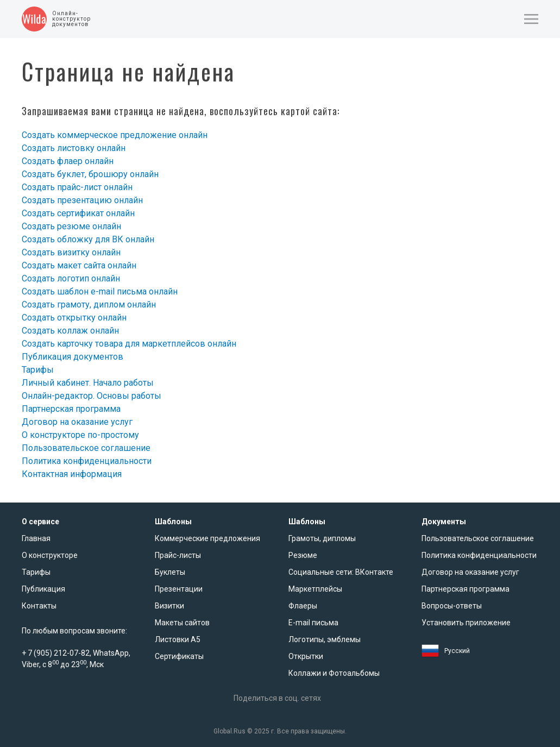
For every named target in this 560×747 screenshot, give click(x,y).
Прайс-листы (178, 555)
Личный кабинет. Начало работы (88, 383)
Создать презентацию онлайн (82, 200)
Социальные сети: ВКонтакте (341, 572)
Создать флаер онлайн (68, 161)
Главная (36, 538)
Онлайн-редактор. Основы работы (92, 396)
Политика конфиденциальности (87, 461)
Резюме (303, 555)
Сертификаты (179, 656)
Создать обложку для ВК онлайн (88, 239)
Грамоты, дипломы (322, 538)
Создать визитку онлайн (71, 252)
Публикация (43, 589)
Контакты (39, 606)
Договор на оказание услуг (77, 422)
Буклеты (170, 572)
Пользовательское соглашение (86, 448)
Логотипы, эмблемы (325, 639)
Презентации (179, 589)
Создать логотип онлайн (71, 278)
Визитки (169, 606)
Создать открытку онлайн (74, 318)
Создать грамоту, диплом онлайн (89, 305)
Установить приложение (466, 623)
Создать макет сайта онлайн (79, 265)
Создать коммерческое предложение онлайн (115, 135)
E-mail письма (313, 623)
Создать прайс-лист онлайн (77, 187)
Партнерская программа (71, 409)
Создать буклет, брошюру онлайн (90, 174)
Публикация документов (73, 357)
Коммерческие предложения (207, 538)
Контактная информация (72, 474)
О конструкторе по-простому (80, 435)
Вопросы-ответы (452, 606)
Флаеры (303, 606)
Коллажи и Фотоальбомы (334, 673)
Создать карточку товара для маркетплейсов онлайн (129, 344)
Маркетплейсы (315, 589)
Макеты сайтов (182, 623)
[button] (531, 19)
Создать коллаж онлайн (70, 331)
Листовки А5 (178, 639)
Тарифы (38, 370)
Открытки (306, 656)
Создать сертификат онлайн (78, 213)
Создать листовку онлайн (74, 148)
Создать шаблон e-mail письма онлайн (100, 291)
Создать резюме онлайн (71, 226)
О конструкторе (50, 555)
